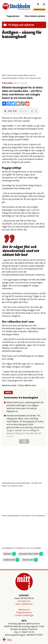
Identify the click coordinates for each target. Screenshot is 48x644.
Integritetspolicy (24, 612)
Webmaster (24, 610)
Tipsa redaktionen (24, 604)
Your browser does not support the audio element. (21, 111)
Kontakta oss (24, 601)
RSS (8, 640)
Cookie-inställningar (24, 615)
